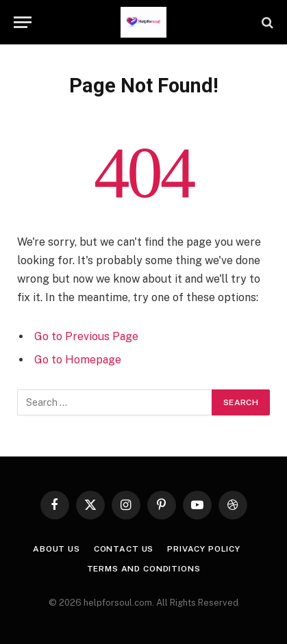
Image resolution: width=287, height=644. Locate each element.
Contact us (124, 549)
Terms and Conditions (144, 569)
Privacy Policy (204, 549)
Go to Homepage (78, 360)
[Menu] (23, 22)
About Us (57, 549)
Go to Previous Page (86, 336)
